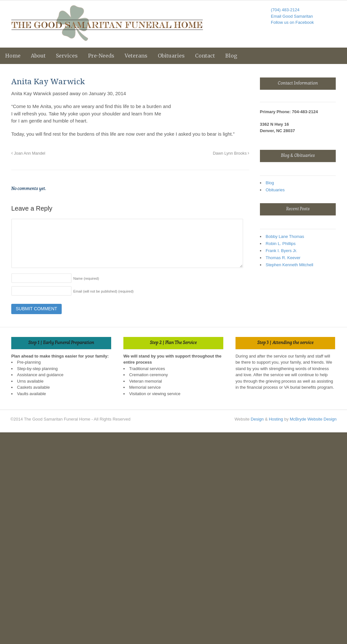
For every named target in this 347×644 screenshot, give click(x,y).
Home (13, 56)
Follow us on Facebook (292, 22)
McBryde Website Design (313, 419)
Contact (205, 56)
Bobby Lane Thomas (285, 236)
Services (67, 56)
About (38, 56)
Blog (231, 56)
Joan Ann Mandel (28, 153)
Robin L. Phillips (281, 244)
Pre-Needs (101, 56)
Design (257, 419)
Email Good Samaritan (292, 16)
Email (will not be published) (103, 291)
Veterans (136, 56)
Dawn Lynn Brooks (231, 153)
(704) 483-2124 (285, 10)
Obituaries (171, 56)
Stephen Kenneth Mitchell (289, 265)
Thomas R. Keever (283, 258)
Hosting (276, 419)
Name (86, 278)
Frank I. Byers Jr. (281, 251)
